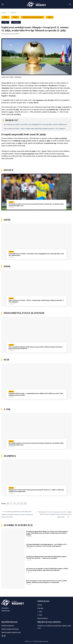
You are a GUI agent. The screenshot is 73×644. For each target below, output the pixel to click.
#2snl (6, 17)
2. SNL (40, 615)
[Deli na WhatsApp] (8, 504)
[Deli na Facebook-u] (11, 504)
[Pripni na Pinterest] (22, 504)
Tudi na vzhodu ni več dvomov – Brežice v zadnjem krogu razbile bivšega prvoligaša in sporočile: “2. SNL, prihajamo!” (35, 129)
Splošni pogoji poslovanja (10, 629)
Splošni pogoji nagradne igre (11, 632)
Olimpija (16, 22)
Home (4, 13)
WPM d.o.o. (28, 641)
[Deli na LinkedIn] (25, 504)
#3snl (15, 17)
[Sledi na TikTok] (5, 636)
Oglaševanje (6, 611)
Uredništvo (5, 608)
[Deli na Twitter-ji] (15, 504)
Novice (13, 13)
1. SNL (5, 22)
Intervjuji (40, 608)
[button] (3, 4)
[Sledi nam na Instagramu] (3, 636)
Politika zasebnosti (8, 626)
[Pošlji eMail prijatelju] (18, 504)
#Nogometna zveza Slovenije (33, 17)
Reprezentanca (43, 618)
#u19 (50, 17)
